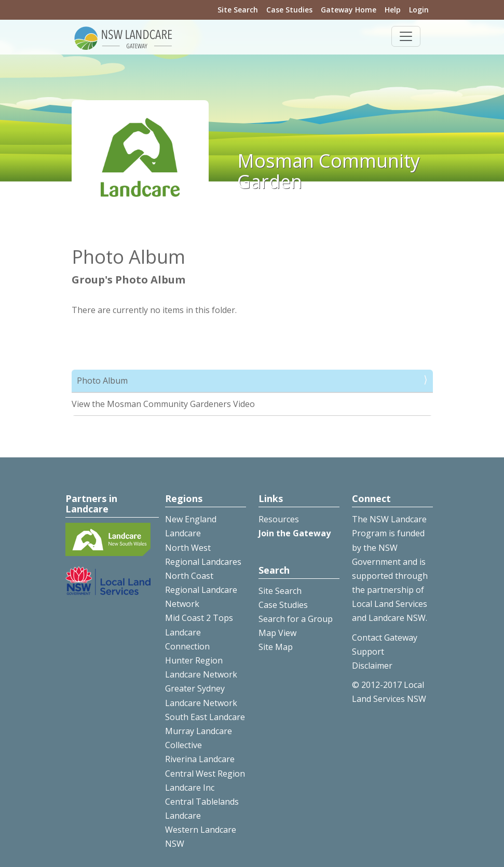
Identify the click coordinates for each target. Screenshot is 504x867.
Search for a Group (296, 619)
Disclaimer (372, 666)
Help (393, 10)
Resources (279, 519)
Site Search (238, 10)
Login (419, 10)
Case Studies (289, 10)
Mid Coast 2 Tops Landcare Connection (199, 632)
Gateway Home (349, 10)
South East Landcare (205, 717)
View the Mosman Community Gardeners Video (163, 404)
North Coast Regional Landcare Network (201, 590)
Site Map (276, 647)
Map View (277, 633)
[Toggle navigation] (406, 36)
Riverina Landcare (200, 759)
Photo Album (102, 381)
